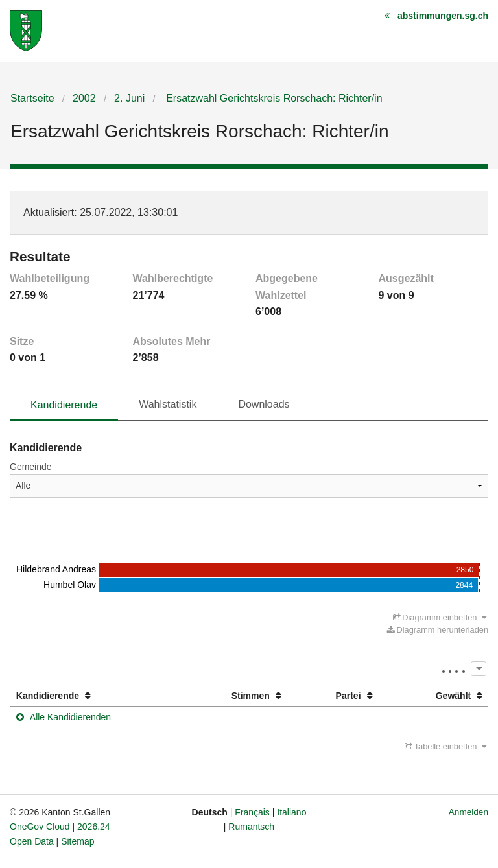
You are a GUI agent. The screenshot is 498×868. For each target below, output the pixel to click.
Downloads (264, 404)
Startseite (32, 98)
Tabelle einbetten (445, 746)
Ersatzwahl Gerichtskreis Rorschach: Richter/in (273, 98)
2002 (84, 98)
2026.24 (94, 827)
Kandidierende (64, 405)
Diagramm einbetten (440, 617)
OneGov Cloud (40, 827)
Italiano (291, 812)
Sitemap (77, 841)
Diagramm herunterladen (438, 630)
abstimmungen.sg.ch (443, 16)
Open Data (32, 841)
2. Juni (129, 98)
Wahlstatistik (168, 404)
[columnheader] (90, 696)
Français (252, 812)
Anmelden (468, 812)
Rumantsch (251, 827)
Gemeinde (31, 467)
